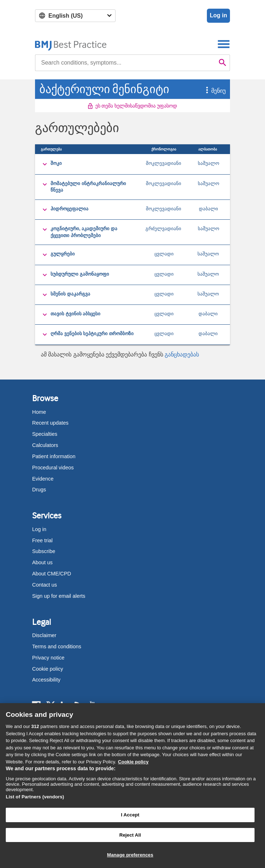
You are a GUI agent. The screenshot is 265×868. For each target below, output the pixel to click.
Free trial (42, 540)
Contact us (45, 585)
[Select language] (75, 16)
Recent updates (50, 423)
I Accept (130, 815)
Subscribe (44, 551)
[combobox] (125, 63)
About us (42, 562)
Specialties (45, 434)
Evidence (43, 479)
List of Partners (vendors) (35, 797)
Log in (218, 15)
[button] (203, 91)
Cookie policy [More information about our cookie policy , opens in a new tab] (133, 762)
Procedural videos (53, 468)
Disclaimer (44, 635)
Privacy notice (48, 658)
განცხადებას (182, 354)
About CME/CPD (52, 574)
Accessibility (46, 680)
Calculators (45, 445)
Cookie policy (48, 669)
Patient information (54, 456)
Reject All (130, 835)
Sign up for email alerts (59, 596)
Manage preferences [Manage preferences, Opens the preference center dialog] (130, 855)
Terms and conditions (57, 646)
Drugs (39, 490)
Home (39, 412)
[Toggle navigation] (224, 44)
